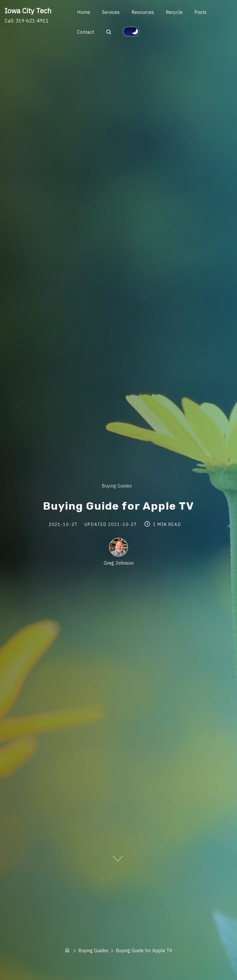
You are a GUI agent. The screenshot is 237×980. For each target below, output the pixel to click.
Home (84, 12)
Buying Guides (117, 486)
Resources (143, 12)
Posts (201, 12)
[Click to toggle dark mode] (131, 32)
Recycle (174, 12)
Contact (86, 32)
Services (111, 12)
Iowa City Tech (28, 11)
